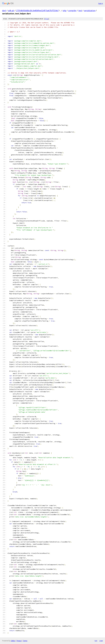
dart (4, 11)
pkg (65, 11)
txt (96, 641)
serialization (90, 11)
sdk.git (11, 11)
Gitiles (13, 641)
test (80, 11)
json (101, 641)
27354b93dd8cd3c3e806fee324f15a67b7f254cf (37, 11)
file (47, 19)
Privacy (19, 641)
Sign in (101, 3)
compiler (72, 11)
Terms (25, 641)
